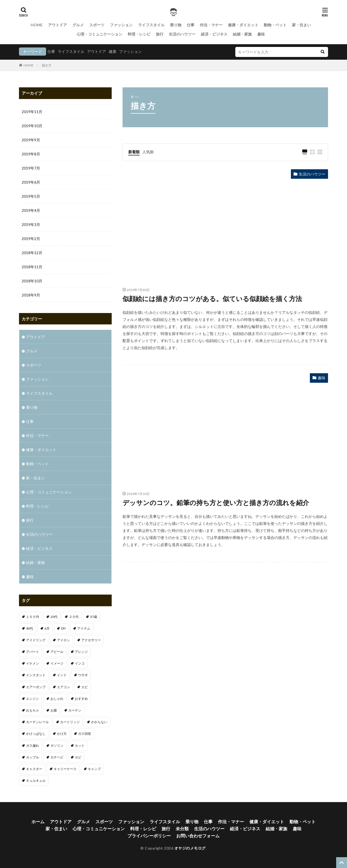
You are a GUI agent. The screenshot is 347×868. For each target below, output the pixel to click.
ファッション (121, 25)
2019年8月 (31, 154)
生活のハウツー (182, 34)
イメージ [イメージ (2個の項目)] (57, 663)
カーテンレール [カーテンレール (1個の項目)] (37, 722)
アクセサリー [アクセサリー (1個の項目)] (91, 640)
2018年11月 (32, 267)
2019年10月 (32, 126)
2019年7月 (31, 168)
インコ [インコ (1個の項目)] (80, 663)
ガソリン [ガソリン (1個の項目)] (57, 746)
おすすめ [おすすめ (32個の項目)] (81, 699)
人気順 (148, 152)
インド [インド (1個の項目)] (62, 675)
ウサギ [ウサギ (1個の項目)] (83, 675)
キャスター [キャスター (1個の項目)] (34, 769)
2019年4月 (31, 210)
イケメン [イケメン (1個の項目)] (33, 663)
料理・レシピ (139, 34)
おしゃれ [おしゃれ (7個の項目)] (57, 699)
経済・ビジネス (214, 34)
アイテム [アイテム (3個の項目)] (84, 628)
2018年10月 (32, 281)
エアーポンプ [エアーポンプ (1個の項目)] (36, 687)
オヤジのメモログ (190, 848)
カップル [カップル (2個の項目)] (33, 757)
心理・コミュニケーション (99, 34)
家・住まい (301, 25)
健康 (113, 51)
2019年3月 (31, 224)
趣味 (261, 34)
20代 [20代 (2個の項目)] (54, 617)
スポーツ (97, 25)
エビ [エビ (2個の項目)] (85, 687)
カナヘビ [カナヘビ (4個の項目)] (57, 757)
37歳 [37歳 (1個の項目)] (94, 617)
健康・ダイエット (243, 25)
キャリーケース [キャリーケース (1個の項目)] (65, 769)
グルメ (78, 25)
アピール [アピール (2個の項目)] (57, 652)
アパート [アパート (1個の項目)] (33, 652)
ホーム (38, 821)
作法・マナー (211, 25)
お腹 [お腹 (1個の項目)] (54, 710)
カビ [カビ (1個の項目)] (78, 757)
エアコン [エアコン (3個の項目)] (63, 687)
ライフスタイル (151, 25)
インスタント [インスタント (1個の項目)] (36, 675)
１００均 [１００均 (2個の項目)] (33, 617)
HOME (37, 25)
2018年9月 (31, 295)
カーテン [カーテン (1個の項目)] (75, 710)
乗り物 (176, 25)
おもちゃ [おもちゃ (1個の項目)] (33, 710)
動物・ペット (275, 25)
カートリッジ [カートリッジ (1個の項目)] (70, 722)
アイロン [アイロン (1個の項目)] (63, 640)
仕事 (191, 25)
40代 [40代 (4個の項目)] (30, 628)
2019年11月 (32, 112)
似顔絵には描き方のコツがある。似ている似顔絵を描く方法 (212, 299)
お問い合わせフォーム (198, 836)
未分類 (182, 829)
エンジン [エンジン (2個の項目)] (33, 699)
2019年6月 (31, 182)
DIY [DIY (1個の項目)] (63, 628)
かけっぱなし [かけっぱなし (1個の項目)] (36, 734)
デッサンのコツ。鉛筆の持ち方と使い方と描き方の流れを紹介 (216, 502)
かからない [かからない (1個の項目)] (99, 722)
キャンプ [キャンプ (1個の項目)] (94, 769)
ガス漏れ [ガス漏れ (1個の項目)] (33, 746)
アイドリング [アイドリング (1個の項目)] (36, 640)
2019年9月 (31, 140)
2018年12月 (32, 253)
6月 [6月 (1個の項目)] (47, 628)
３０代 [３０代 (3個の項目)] (74, 617)
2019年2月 (31, 239)
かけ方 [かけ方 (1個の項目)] (62, 734)
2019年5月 (31, 196)
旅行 (160, 34)
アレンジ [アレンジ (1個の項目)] (81, 652)
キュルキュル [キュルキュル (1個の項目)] (36, 781)
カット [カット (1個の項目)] (80, 746)
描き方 (47, 65)
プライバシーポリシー (149, 836)
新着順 (134, 152)
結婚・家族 (242, 34)
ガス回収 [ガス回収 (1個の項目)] (85, 734)
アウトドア (57, 25)
